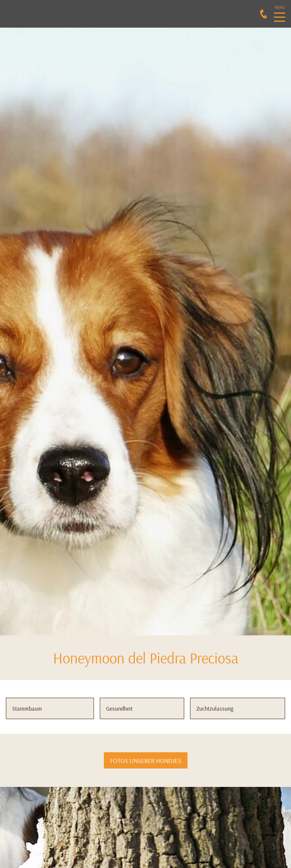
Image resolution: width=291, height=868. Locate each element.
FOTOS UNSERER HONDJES (146, 760)
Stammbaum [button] (27, 708)
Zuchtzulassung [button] (215, 708)
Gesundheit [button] (119, 708)
